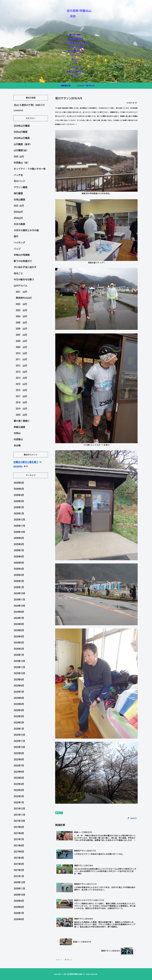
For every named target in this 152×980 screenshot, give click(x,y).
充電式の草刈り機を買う (26, 462)
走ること (59, 813)
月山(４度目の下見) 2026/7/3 (29, 105)
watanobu (18, 466)
